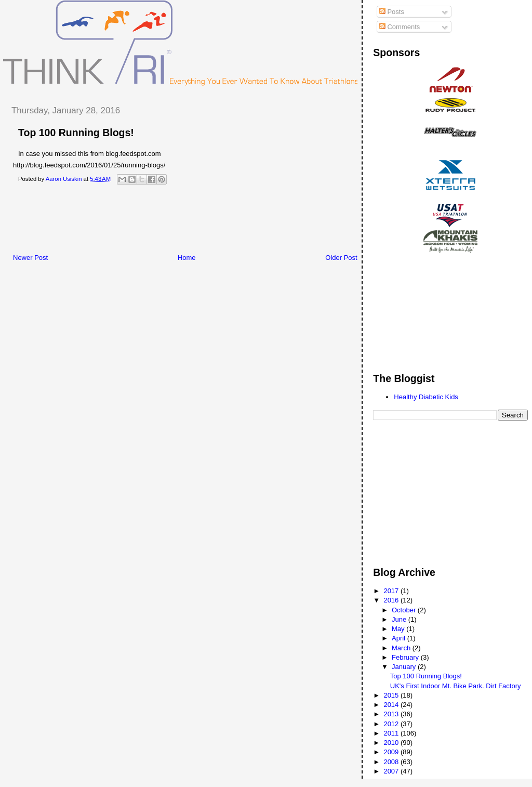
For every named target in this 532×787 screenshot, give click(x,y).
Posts (392, 12)
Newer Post (30, 258)
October (405, 610)
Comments (400, 27)
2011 (392, 733)
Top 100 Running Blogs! (426, 676)
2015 (392, 695)
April (400, 638)
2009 (392, 752)
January (405, 667)
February (406, 657)
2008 (392, 762)
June (400, 619)
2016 (392, 600)
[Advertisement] (192, 222)
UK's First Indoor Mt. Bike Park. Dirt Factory (456, 686)
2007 (392, 771)
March (402, 648)
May (399, 629)
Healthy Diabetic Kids (426, 397)
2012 (392, 724)
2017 (392, 591)
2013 (392, 714)
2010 (392, 743)
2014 (392, 705)
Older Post (341, 258)
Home (187, 258)
